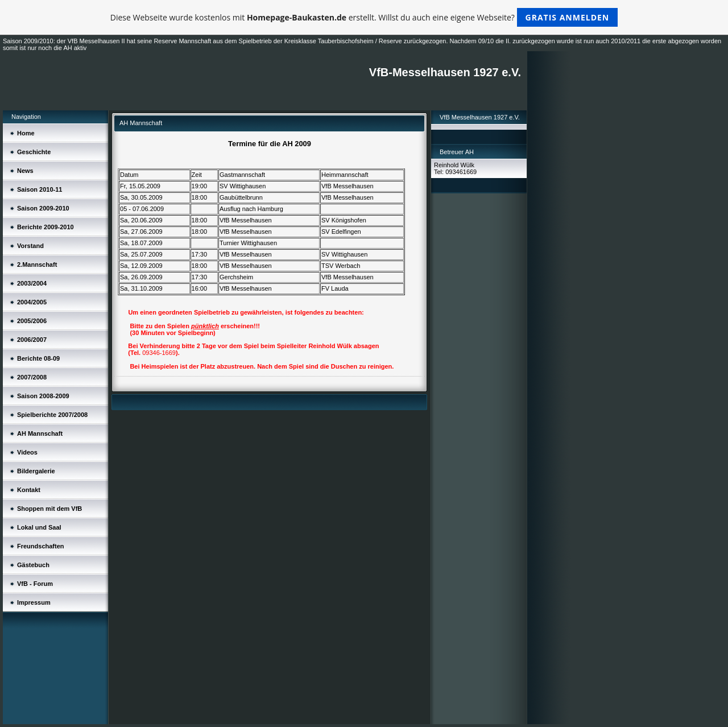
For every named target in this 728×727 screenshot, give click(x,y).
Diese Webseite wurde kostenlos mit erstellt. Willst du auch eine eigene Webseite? (364, 17)
